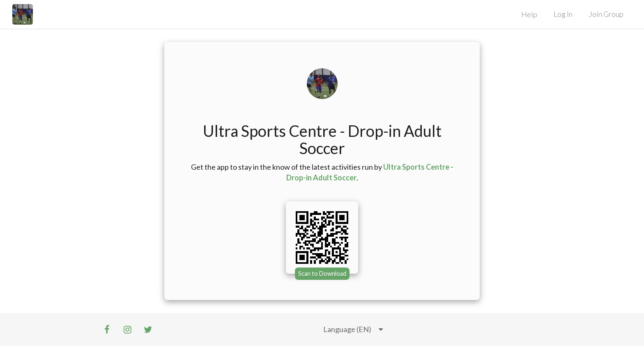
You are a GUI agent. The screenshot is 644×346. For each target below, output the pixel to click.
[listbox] (353, 330)
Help (529, 14)
